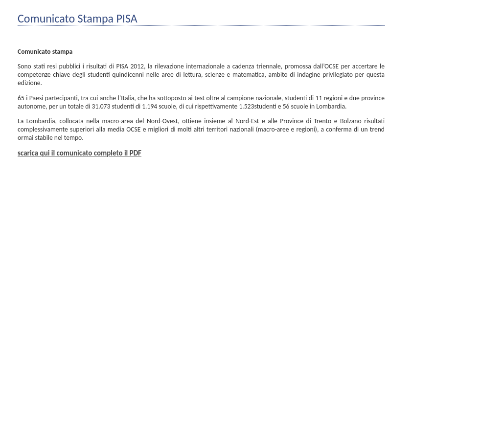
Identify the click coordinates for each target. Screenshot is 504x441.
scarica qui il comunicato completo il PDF (80, 153)
